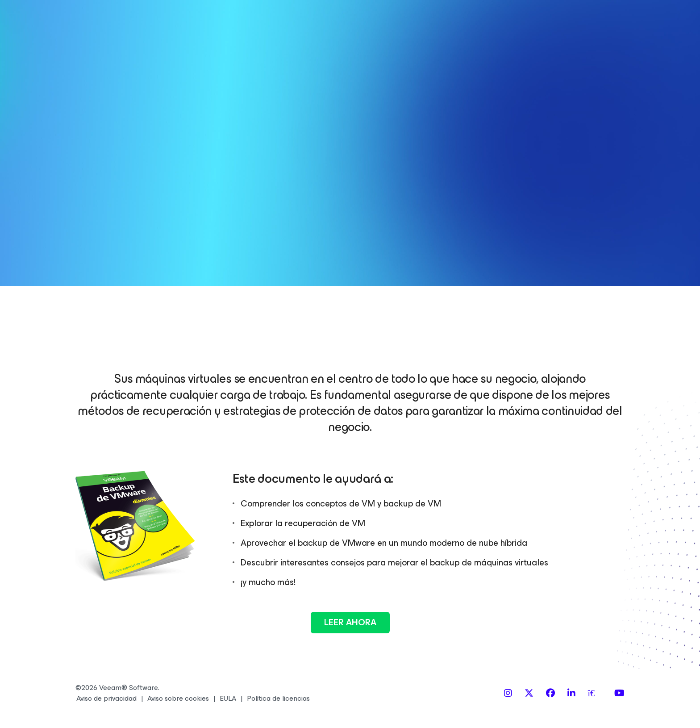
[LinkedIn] (571, 693)
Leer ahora (350, 622)
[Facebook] (550, 693)
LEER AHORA (538, 273)
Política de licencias (278, 699)
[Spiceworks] (595, 693)
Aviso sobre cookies (178, 699)
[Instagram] (508, 693)
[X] (529, 693)
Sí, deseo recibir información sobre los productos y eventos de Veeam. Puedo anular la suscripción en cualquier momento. (537, 201)
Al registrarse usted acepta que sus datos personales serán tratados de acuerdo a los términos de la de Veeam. (537, 236)
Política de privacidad (594, 236)
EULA (228, 699)
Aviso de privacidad (106, 699)
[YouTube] (619, 693)
